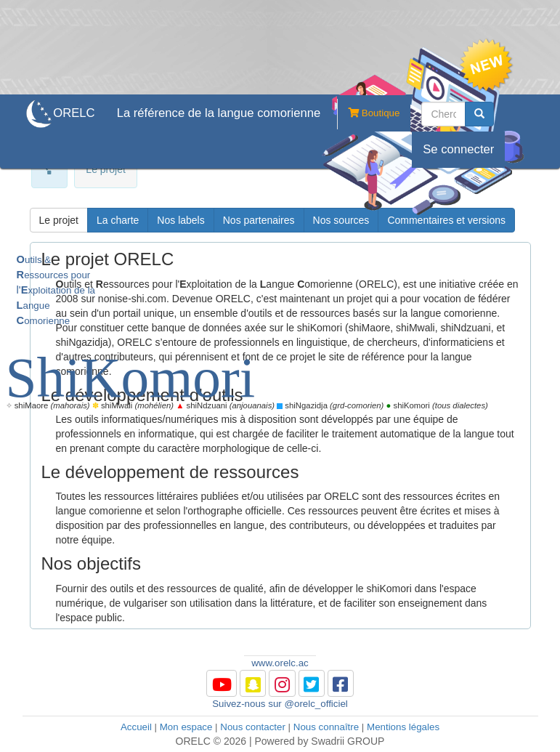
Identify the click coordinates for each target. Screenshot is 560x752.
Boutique (368, 114)
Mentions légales (403, 727)
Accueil (136, 727)
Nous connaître (326, 727)
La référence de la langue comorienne (219, 113)
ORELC (74, 113)
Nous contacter (253, 727)
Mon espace (186, 727)
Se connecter (458, 149)
